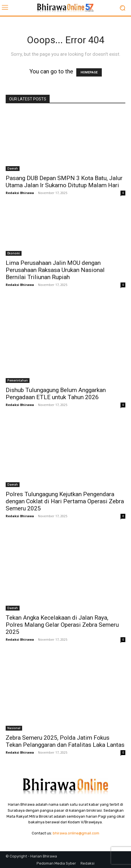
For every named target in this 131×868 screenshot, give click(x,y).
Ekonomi (14, 253)
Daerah (13, 168)
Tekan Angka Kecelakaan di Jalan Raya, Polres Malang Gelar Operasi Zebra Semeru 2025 (62, 625)
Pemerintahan (18, 380)
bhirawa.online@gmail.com (76, 833)
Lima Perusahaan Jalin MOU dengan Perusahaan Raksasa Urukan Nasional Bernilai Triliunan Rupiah (55, 270)
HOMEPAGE (89, 72)
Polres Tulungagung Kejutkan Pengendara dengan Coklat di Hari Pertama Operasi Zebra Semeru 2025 (65, 501)
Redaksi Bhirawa (20, 193)
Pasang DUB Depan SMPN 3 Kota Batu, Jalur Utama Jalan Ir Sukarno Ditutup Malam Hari (64, 182)
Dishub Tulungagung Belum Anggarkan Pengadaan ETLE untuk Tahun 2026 (56, 394)
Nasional (14, 728)
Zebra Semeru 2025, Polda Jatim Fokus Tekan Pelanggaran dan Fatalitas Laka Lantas (65, 741)
